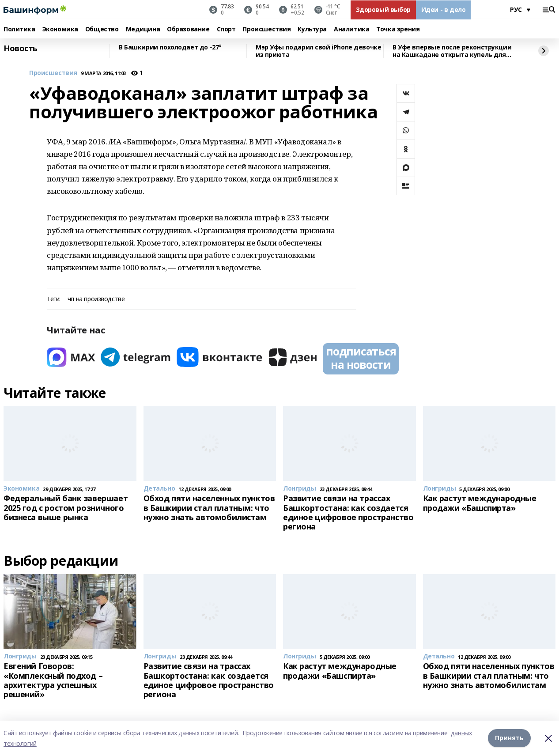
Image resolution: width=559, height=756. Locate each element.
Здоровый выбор (383, 9)
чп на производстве (96, 299)
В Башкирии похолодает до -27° (170, 47)
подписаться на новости (361, 358)
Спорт (226, 29)
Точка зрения (398, 29)
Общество (102, 29)
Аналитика (351, 29)
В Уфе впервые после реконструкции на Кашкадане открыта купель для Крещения (452, 51)
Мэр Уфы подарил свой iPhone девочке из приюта (318, 51)
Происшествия (266, 29)
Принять (509, 738)
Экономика (60, 29)
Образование (188, 29)
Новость (21, 49)
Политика (19, 29)
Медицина (143, 29)
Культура (312, 29)
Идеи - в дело (444, 9)
